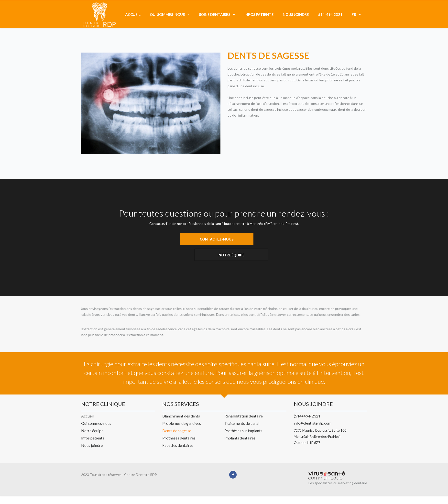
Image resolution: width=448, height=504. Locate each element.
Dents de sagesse (177, 411)
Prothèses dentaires (179, 418)
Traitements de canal (242, 404)
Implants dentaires (240, 418)
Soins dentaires (215, 14)
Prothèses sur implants (243, 411)
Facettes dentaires (178, 426)
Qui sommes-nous (167, 14)
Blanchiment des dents (181, 396)
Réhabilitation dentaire (244, 396)
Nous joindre (296, 14)
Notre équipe (92, 411)
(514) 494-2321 (307, 396)
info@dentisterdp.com (313, 403)
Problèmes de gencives (182, 404)
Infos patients (259, 14)
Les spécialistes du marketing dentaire (338, 463)
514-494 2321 (330, 14)
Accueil (133, 14)
